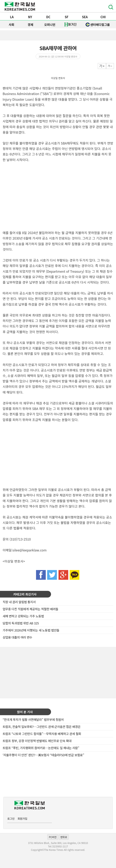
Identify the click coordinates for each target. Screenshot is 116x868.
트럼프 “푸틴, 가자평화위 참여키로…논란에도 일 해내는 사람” (41, 748)
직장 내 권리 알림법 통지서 (19, 602)
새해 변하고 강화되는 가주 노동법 (23, 616)
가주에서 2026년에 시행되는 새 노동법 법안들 (31, 630)
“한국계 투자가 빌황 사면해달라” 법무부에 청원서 (33, 720)
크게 (102, 66)
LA (12, 17)
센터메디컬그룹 (98, 25)
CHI (103, 17)
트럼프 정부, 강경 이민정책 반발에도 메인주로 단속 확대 (37, 741)
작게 (110, 66)
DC (48, 17)
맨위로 (64, 837)
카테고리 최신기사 (25, 594)
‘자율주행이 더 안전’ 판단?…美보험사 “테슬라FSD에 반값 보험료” (43, 755)
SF (67, 17)
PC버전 (53, 837)
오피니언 (50, 25)
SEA (85, 17)
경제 (30, 25)
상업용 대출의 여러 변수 (17, 637)
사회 (12, 25)
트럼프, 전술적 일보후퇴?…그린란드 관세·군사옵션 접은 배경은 (42, 727)
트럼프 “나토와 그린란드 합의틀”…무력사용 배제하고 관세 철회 (42, 734)
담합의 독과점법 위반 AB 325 (21, 623)
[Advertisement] (58, 672)
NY (30, 17)
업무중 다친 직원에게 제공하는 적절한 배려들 (30, 609)
